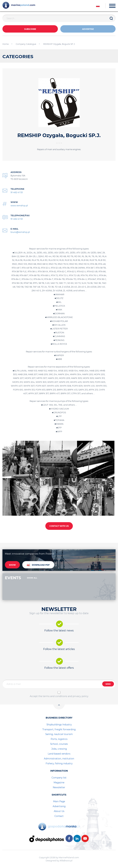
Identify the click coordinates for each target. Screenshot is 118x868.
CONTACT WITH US (59, 526)
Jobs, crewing (59, 749)
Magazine (59, 783)
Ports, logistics (59, 739)
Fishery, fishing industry (59, 763)
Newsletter (59, 787)
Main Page (59, 801)
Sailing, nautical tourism (59, 734)
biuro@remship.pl (20, 232)
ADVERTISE (88, 29)
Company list (59, 778)
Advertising (59, 806)
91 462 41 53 (17, 192)
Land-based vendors (59, 754)
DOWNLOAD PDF (38, 565)
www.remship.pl (19, 205)
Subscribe (30, 29)
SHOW (12, 565)
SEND (108, 684)
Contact (59, 816)
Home (6, 44)
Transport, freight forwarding (59, 729)
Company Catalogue (26, 44)
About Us (59, 811)
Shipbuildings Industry (59, 725)
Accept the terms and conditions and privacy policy (59, 696)
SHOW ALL (32, 578)
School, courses (59, 744)
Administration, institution (59, 759)
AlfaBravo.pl (66, 861)
